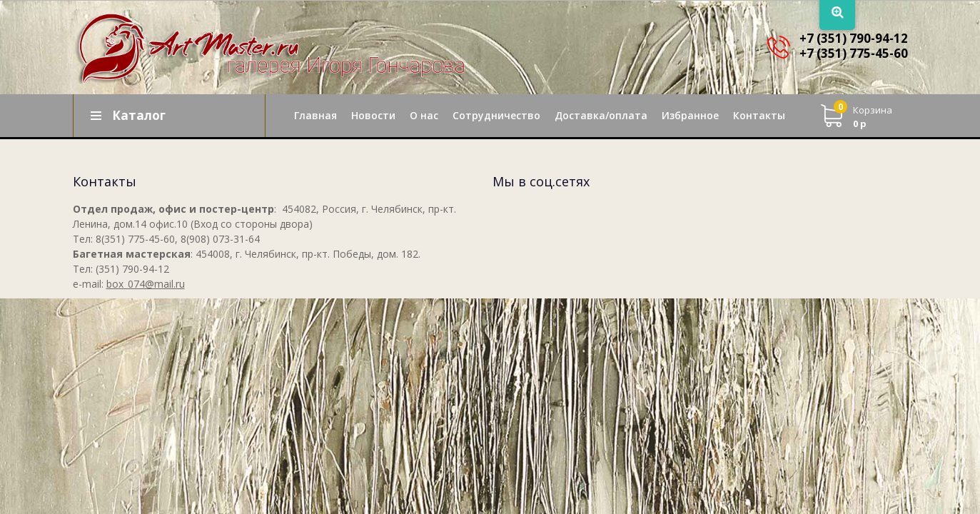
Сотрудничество (496, 115)
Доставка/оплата (601, 115)
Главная (315, 115)
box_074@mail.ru (146, 284)
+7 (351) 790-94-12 (854, 38)
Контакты (759, 115)
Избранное (690, 115)
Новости (373, 115)
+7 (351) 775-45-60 (854, 53)
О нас (424, 115)
